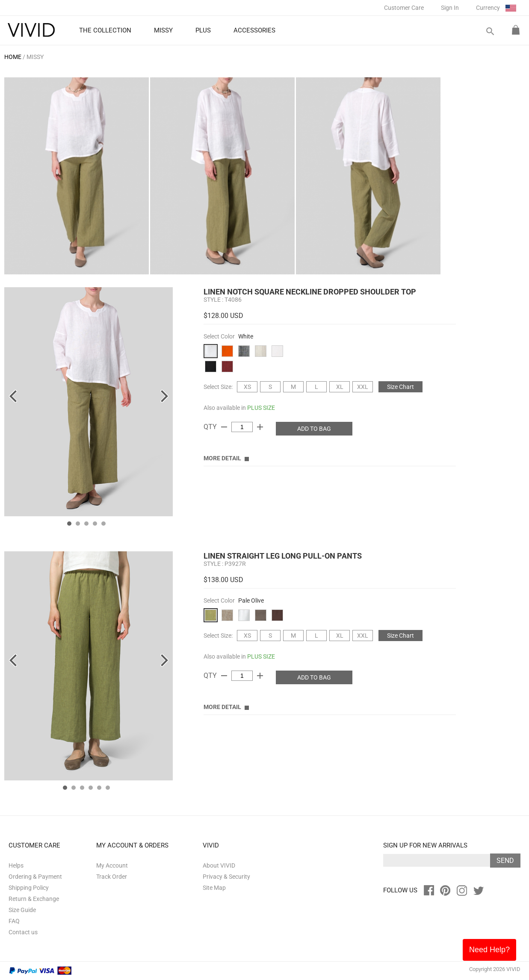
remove (224, 427)
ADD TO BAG (314, 429)
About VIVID (219, 865)
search (490, 31)
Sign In (450, 8)
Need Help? (489, 950)
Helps (16, 865)
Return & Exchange (34, 899)
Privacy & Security (226, 877)
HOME (13, 57)
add (260, 427)
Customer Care (404, 8)
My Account (112, 865)
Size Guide (22, 910)
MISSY (35, 57)
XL (340, 387)
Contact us (23, 932)
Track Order (112, 877)
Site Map (214, 888)
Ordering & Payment (35, 877)
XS (247, 387)
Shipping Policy (29, 888)
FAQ (14, 921)
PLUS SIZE (261, 408)
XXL (363, 387)
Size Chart (400, 387)
